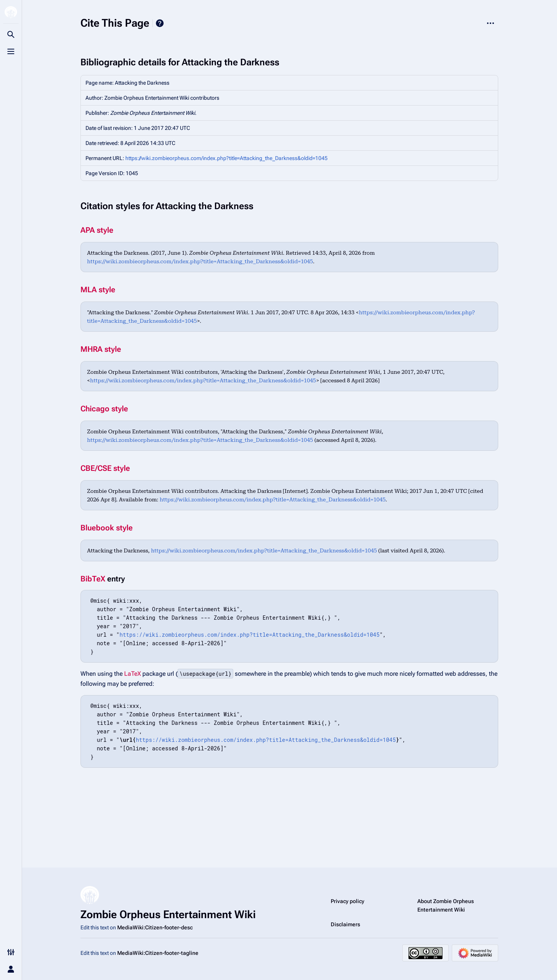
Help (160, 23)
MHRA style (101, 349)
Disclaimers (345, 924)
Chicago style (104, 409)
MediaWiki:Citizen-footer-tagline (158, 953)
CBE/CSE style (105, 468)
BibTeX (93, 579)
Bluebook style (107, 528)
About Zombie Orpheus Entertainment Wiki (446, 905)
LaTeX (132, 674)
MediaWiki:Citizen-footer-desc (155, 927)
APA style (97, 230)
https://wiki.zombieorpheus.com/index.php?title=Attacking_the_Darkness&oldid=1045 (226, 158)
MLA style (98, 290)
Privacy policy (348, 901)
